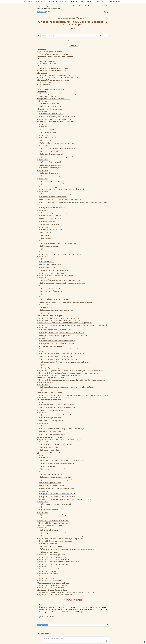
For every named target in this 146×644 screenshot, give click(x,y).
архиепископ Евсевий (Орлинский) (72, 18)
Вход (106, 12)
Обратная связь (53, 625)
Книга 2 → (74, 46)
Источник (72, 28)
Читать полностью (73, 600)
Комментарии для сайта (14, 643)
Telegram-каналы (48, 617)
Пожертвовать (42, 12)
